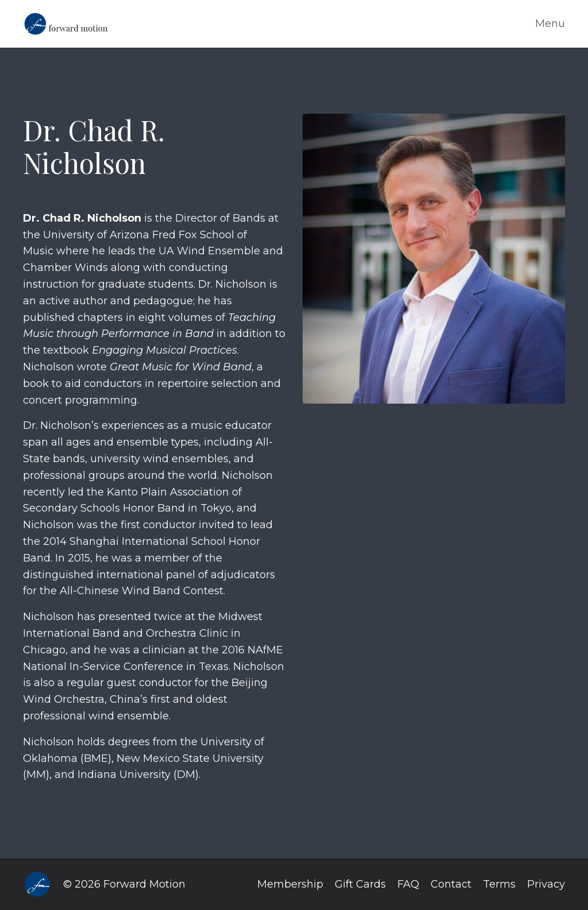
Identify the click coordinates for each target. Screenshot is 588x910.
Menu (550, 24)
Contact (451, 884)
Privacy (546, 884)
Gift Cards (360, 884)
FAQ (408, 884)
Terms (499, 884)
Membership (290, 884)
